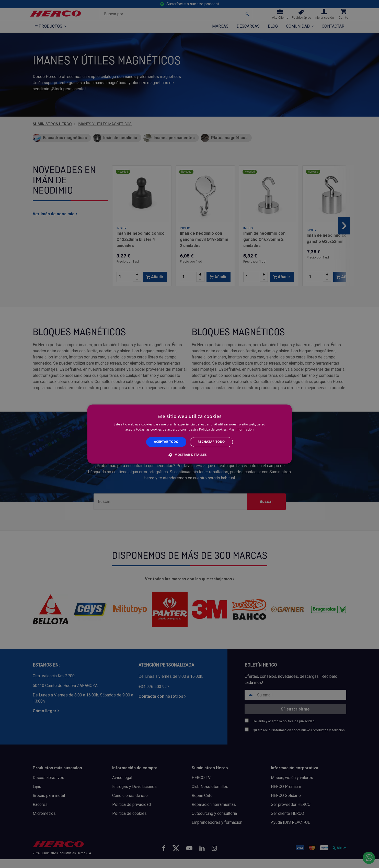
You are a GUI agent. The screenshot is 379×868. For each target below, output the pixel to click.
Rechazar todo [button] (211, 442)
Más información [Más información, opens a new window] (241, 429)
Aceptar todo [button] (166, 442)
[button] (189, 455)
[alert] (189, 434)
